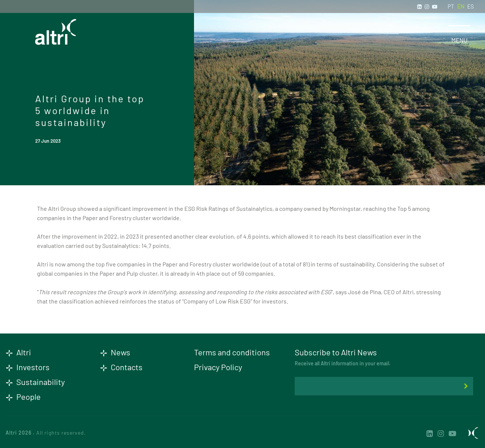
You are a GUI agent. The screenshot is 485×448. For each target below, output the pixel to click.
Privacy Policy (218, 367)
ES (471, 6)
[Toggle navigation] (459, 29)
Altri (18, 352)
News (115, 352)
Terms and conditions (232, 352)
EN (461, 6)
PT (451, 6)
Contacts (121, 367)
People (23, 396)
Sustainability (35, 382)
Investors (28, 367)
